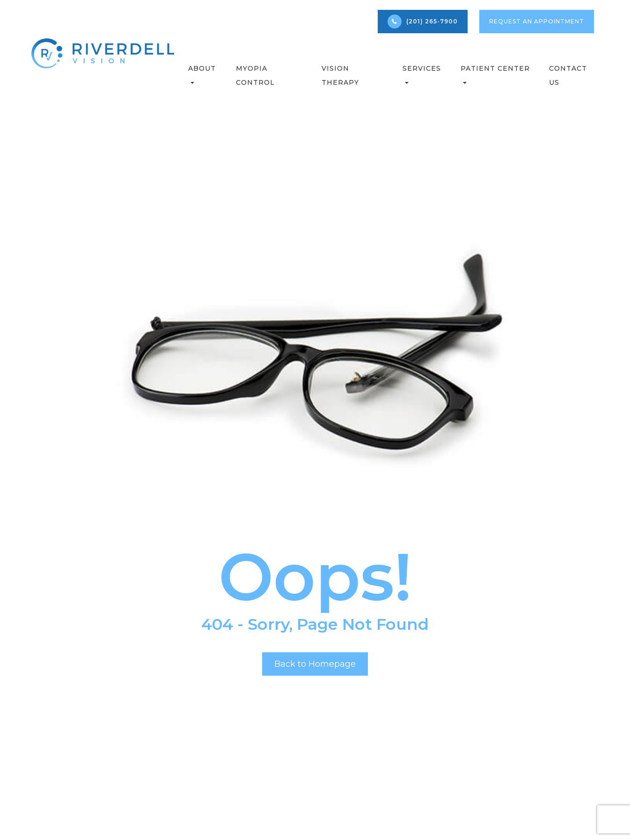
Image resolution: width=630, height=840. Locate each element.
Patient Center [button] (495, 74)
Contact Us (568, 75)
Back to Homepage (315, 664)
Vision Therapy (340, 75)
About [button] (202, 74)
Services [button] (422, 74)
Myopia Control (255, 75)
